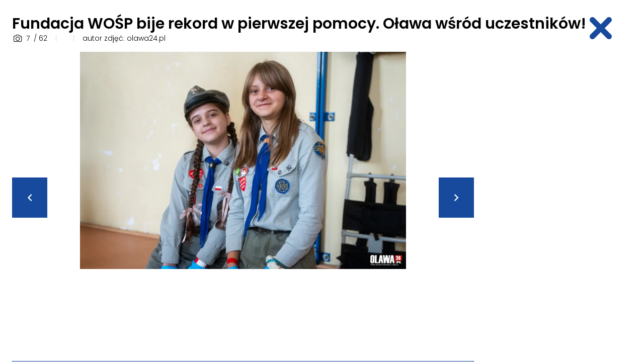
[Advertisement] (561, 203)
